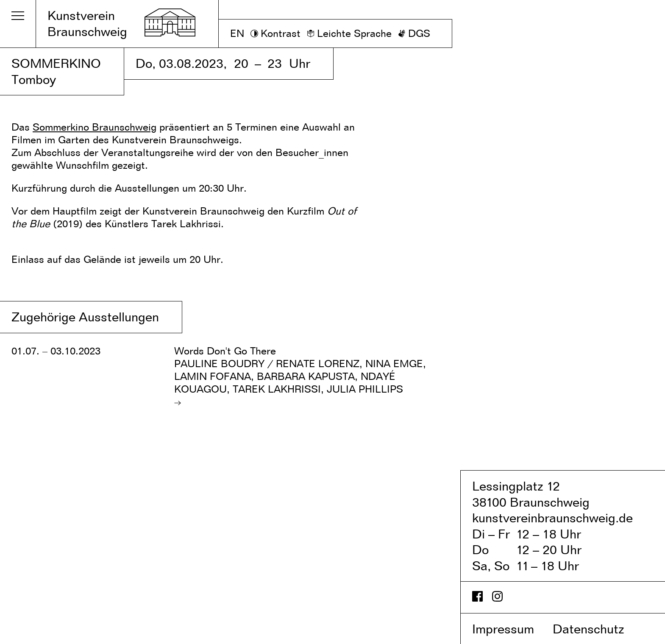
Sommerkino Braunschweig (95, 127)
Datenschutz (597, 629)
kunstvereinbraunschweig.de (552, 518)
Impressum (511, 629)
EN (237, 33)
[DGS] (414, 33)
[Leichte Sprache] (349, 33)
